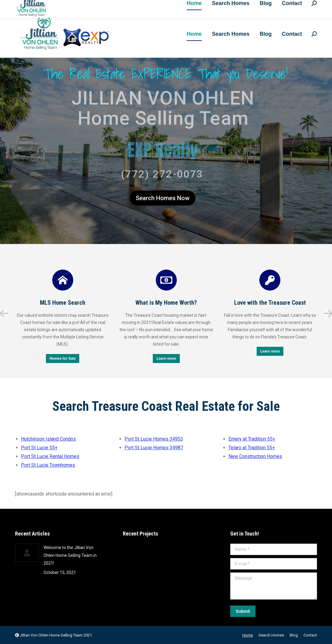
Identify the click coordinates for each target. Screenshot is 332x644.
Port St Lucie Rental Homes (50, 456)
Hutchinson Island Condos (48, 439)
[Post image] (27, 553)
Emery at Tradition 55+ (252, 439)
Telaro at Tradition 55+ (252, 448)
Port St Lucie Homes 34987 (154, 448)
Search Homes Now (163, 198)
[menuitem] (194, 34)
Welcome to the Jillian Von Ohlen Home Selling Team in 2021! (70, 555)
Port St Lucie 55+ (39, 448)
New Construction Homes (255, 456)
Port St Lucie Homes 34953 (154, 439)
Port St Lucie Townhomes (48, 465)
